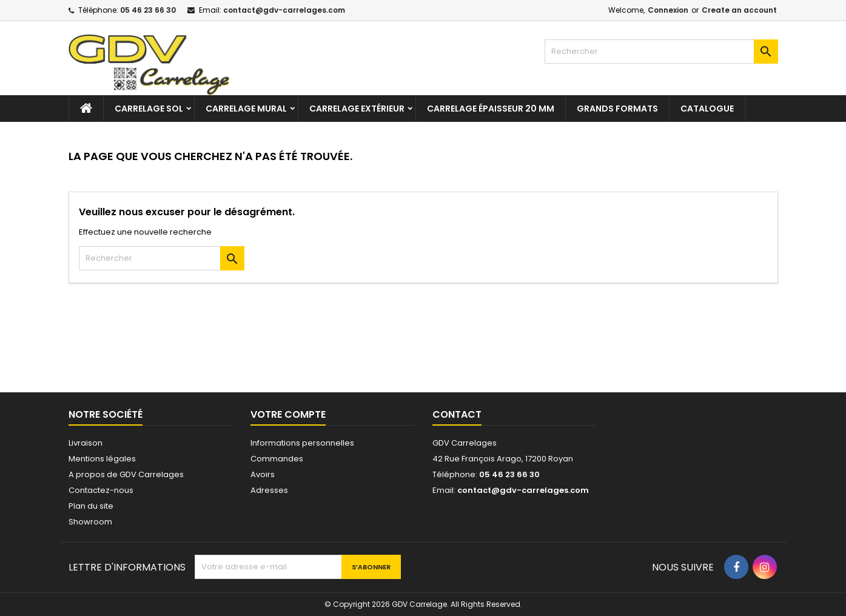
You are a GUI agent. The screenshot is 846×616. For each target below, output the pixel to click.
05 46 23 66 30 (148, 10)
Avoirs (263, 474)
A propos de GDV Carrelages (126, 474)
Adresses (269, 490)
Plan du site (91, 506)
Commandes (277, 459)
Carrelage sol (149, 109)
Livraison (86, 443)
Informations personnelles (302, 443)
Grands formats (617, 109)
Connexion (668, 10)
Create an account (739, 10)
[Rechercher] (661, 52)
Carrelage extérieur (357, 109)
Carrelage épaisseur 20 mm (491, 109)
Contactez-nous (101, 490)
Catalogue (707, 109)
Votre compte (288, 414)
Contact (457, 414)
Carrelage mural (246, 109)
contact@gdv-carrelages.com (284, 10)
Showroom (90, 522)
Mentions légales (102, 459)
